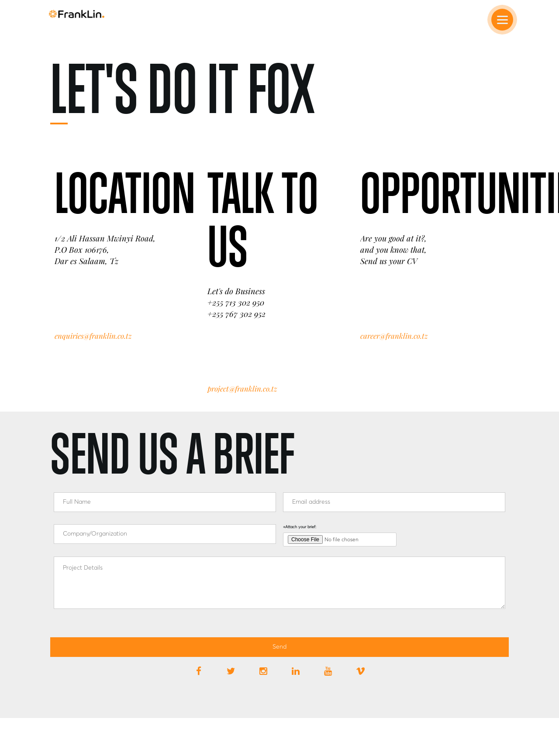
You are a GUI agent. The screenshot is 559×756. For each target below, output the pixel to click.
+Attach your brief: (300, 527)
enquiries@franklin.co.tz (93, 336)
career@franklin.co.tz (394, 336)
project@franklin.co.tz (242, 388)
